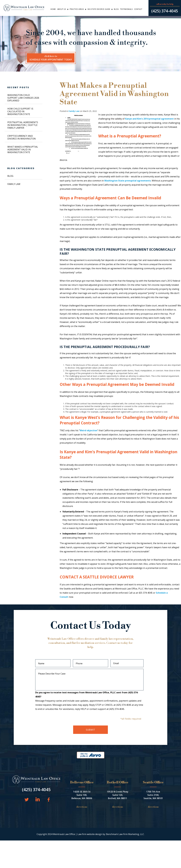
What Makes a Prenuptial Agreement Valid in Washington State (23, 150)
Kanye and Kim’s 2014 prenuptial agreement (149, 119)
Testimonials (126, 9)
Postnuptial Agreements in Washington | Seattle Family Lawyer (23, 125)
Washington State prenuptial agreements (128, 181)
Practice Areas (77, 9)
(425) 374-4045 (165, 11)
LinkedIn (37, 799)
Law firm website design (90, 834)
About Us (62, 9)
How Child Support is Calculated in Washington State (20, 111)
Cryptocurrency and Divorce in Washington (22, 137)
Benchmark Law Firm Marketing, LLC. (125, 834)
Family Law (74, 111)
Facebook (47, 799)
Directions (82, 807)
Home (53, 9)
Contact (138, 9)
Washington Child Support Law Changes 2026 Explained (23, 98)
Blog (116, 9)
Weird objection (89, 430)
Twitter (26, 799)
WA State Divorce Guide (99, 9)
